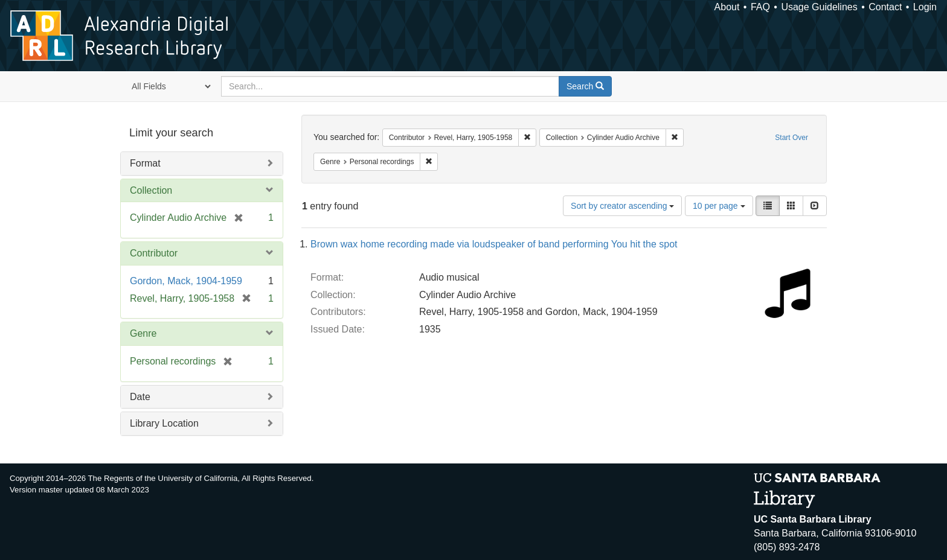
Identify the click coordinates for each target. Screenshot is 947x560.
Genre (143, 333)
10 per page (719, 206)
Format (145, 163)
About (727, 7)
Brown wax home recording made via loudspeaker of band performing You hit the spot (494, 244)
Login (925, 7)
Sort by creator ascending (622, 206)
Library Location (164, 423)
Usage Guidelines (819, 7)
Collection (151, 190)
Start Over (791, 138)
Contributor (154, 253)
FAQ (760, 7)
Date (140, 397)
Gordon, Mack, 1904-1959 (186, 281)
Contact (885, 7)
